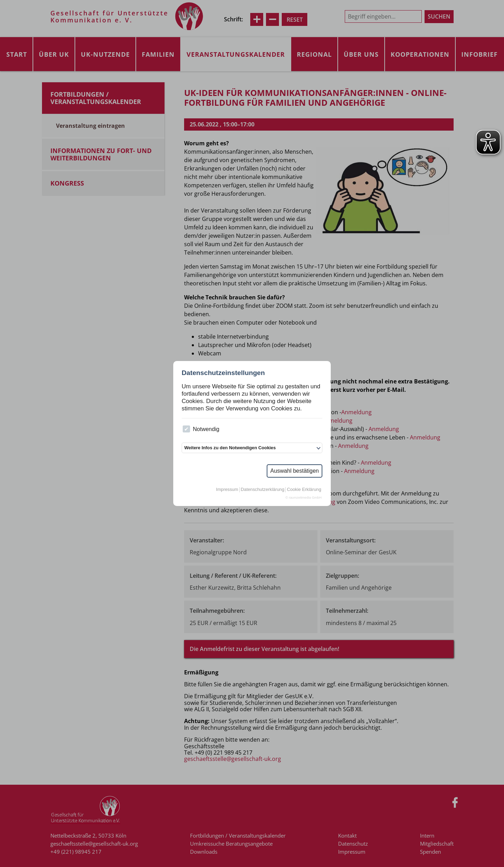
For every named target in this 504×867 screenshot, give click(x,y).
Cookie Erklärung (304, 490)
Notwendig (201, 429)
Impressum (227, 490)
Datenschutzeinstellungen (223, 373)
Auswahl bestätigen (295, 471)
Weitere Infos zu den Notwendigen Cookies (230, 448)
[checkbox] (186, 429)
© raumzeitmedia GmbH (304, 497)
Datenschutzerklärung (262, 490)
